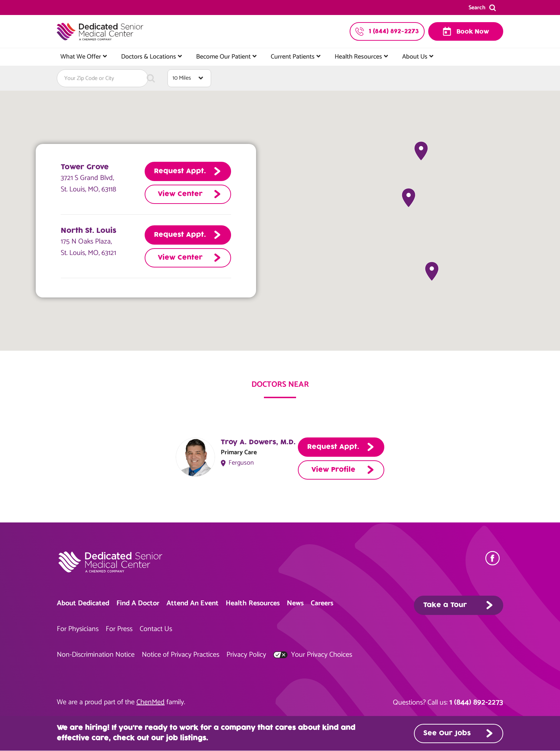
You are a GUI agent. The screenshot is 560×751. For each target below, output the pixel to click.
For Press (119, 629)
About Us (415, 57)
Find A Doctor (138, 603)
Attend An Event (192, 603)
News (295, 603)
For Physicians (78, 629)
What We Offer (81, 57)
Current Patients (293, 57)
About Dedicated (83, 603)
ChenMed (151, 702)
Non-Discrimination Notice (96, 655)
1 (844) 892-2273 (476, 702)
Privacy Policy (246, 655)
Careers (322, 603)
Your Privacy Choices (313, 655)
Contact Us (156, 629)
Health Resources (358, 57)
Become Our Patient (223, 57)
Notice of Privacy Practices (181, 655)
